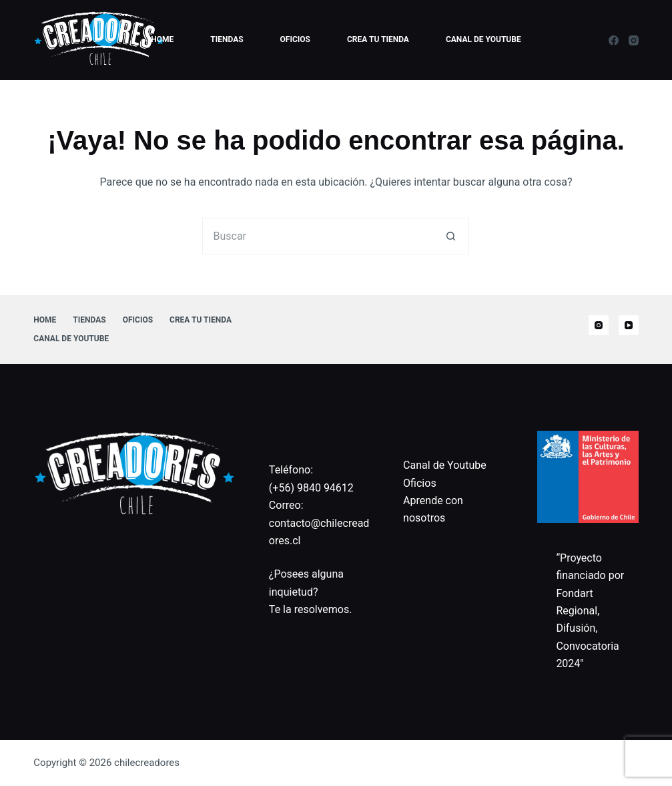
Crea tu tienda (378, 39)
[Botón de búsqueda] (451, 236)
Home (162, 39)
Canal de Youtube (483, 39)
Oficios (295, 39)
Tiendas (227, 39)
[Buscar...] (317, 236)
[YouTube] (629, 325)
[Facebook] (614, 40)
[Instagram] (634, 40)
